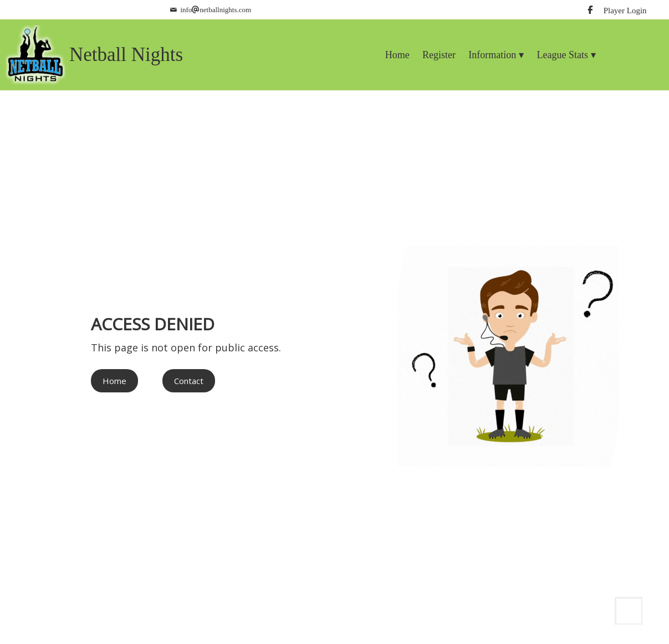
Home (114, 381)
